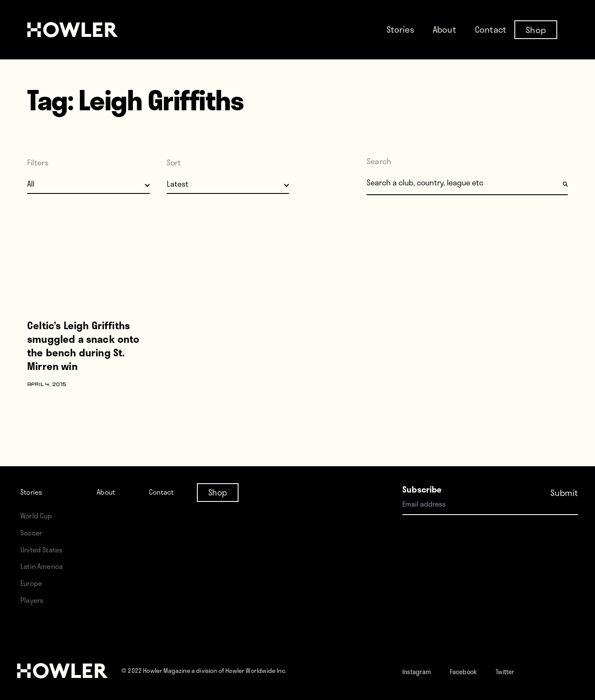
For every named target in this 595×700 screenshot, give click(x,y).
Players (34, 600)
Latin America (45, 566)
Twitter (527, 671)
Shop (536, 29)
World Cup (39, 515)
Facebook (478, 671)
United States (45, 549)
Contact (491, 29)
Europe (34, 583)
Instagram (422, 671)
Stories (400, 29)
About (445, 29)
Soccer (34, 532)
